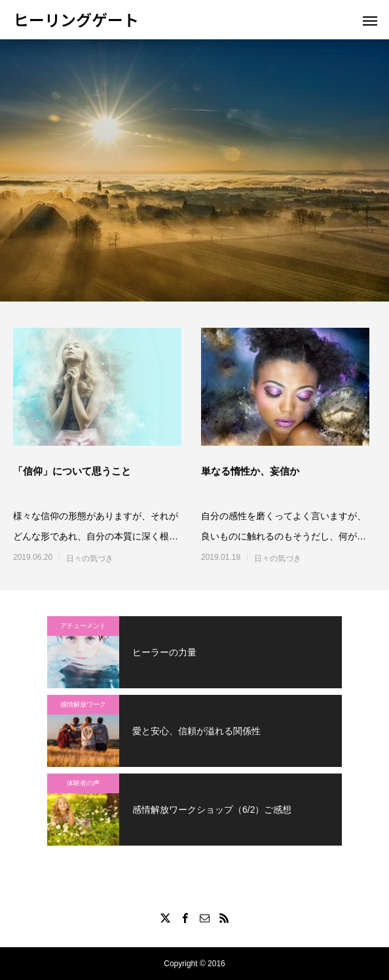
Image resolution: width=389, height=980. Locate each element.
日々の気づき (90, 559)
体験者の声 (83, 783)
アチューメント (83, 626)
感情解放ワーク (83, 704)
